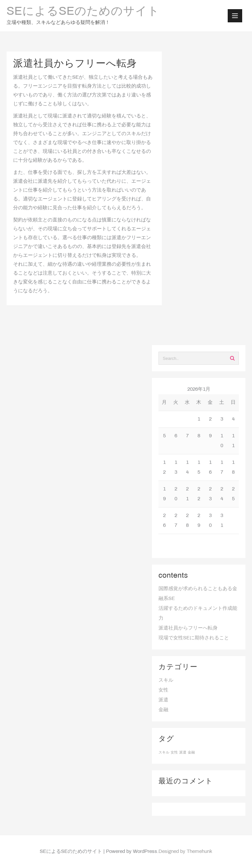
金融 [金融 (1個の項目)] (191, 753)
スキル (166, 680)
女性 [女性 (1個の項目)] (174, 753)
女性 (163, 690)
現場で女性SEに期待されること (194, 638)
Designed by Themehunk (185, 852)
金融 (163, 710)
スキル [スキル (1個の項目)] (164, 753)
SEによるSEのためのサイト (83, 12)
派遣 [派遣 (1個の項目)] (183, 753)
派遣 (163, 700)
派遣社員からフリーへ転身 (188, 628)
